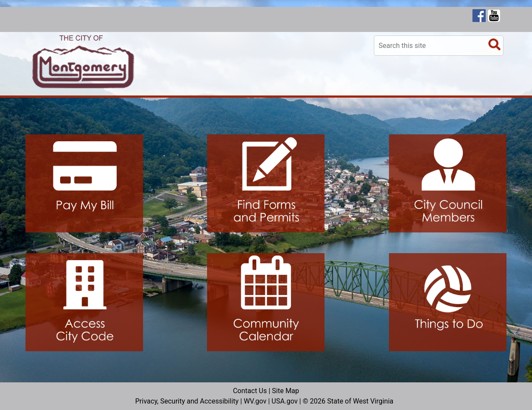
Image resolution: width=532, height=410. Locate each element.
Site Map (285, 391)
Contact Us (250, 391)
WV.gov (255, 401)
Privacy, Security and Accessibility (187, 401)
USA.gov (284, 401)
